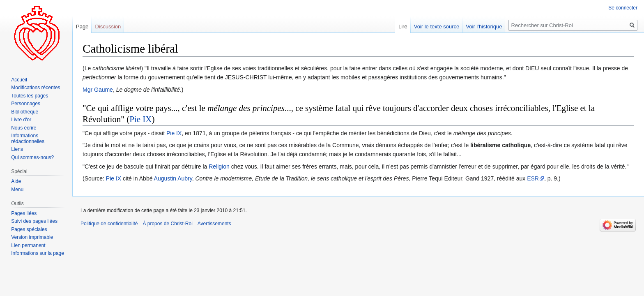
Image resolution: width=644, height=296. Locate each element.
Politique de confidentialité (109, 224)
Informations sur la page (38, 253)
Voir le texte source (437, 27)
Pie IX (140, 119)
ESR (533, 178)
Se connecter (623, 8)
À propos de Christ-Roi (167, 224)
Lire (403, 27)
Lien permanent (28, 245)
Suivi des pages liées (34, 221)
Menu (17, 190)
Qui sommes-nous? (32, 157)
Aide (16, 181)
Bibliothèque (25, 112)
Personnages (26, 104)
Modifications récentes (36, 88)
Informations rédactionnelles (28, 139)
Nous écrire (24, 128)
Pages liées (24, 213)
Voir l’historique (484, 27)
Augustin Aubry (173, 178)
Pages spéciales (29, 229)
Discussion (108, 27)
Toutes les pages (30, 96)
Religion (219, 166)
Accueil (19, 80)
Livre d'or (21, 120)
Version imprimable (32, 237)
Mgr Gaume (98, 90)
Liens (17, 149)
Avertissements (214, 224)
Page (82, 27)
